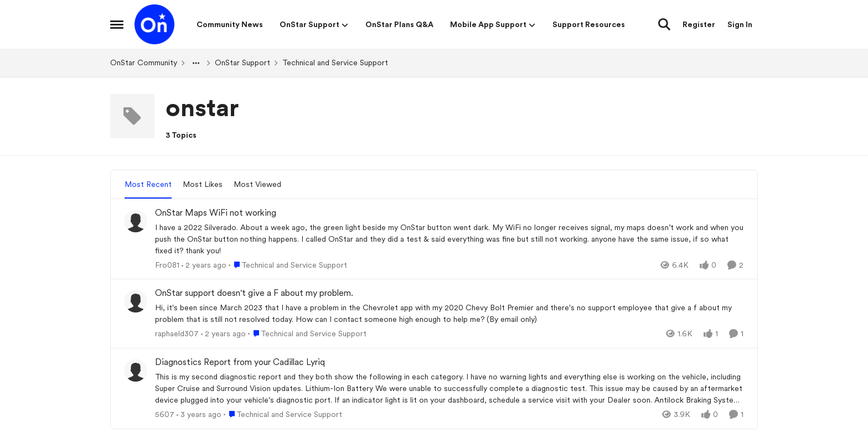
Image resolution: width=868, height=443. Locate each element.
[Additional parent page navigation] (196, 63)
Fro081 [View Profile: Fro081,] (167, 264)
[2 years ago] (204, 265)
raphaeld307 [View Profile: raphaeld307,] (177, 333)
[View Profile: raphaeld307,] (136, 301)
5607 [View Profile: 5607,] (165, 414)
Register (699, 24)
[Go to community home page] (154, 24)
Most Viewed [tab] (257, 184)
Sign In (740, 24)
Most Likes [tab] (203, 184)
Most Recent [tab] (148, 184)
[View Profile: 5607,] (136, 371)
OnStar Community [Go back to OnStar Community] (144, 62)
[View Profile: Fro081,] (136, 221)
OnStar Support (242, 62)
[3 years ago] (199, 415)
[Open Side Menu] (117, 24)
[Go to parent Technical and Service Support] (288, 265)
